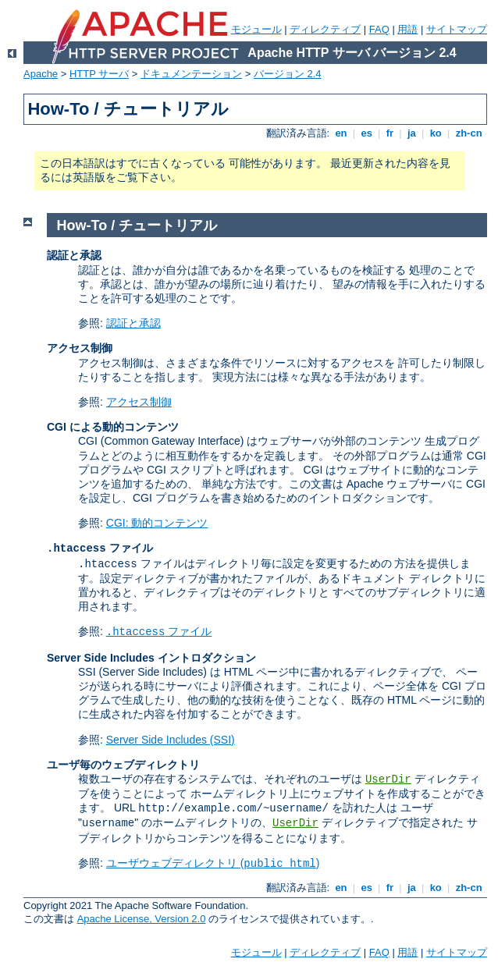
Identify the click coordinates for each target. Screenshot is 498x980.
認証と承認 (133, 323)
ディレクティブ (325, 29)
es (367, 133)
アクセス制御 (139, 402)
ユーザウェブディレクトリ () (213, 863)
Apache (41, 74)
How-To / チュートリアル (137, 225)
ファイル (159, 631)
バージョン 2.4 (288, 74)
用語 (407, 29)
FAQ (379, 29)
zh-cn (469, 133)
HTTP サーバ (99, 74)
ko (436, 133)
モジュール (256, 29)
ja (411, 133)
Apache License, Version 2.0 (142, 919)
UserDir (388, 779)
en (341, 133)
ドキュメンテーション (191, 74)
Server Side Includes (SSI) (171, 740)
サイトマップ (457, 29)
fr (390, 133)
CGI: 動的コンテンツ (157, 523)
